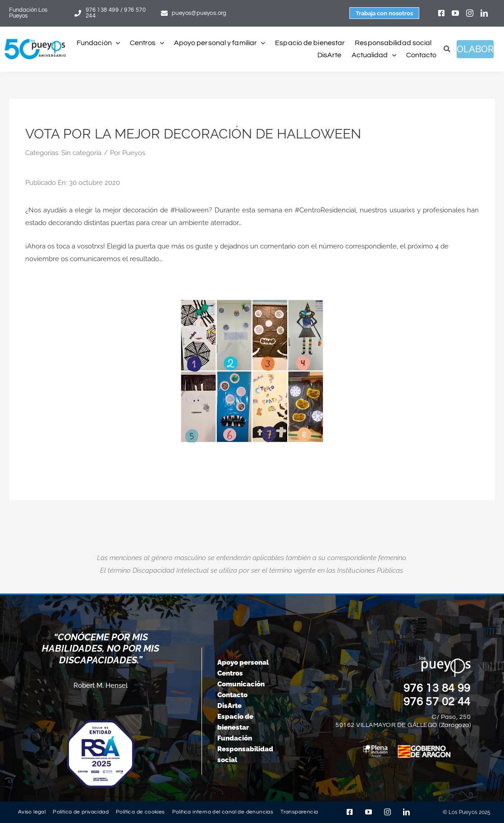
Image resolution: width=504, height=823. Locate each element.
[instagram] (470, 13)
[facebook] (441, 13)
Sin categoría (81, 153)
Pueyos (134, 153)
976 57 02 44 (437, 702)
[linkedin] (484, 13)
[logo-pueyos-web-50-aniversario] (35, 39)
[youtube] (455, 13)
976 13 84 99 (437, 688)
